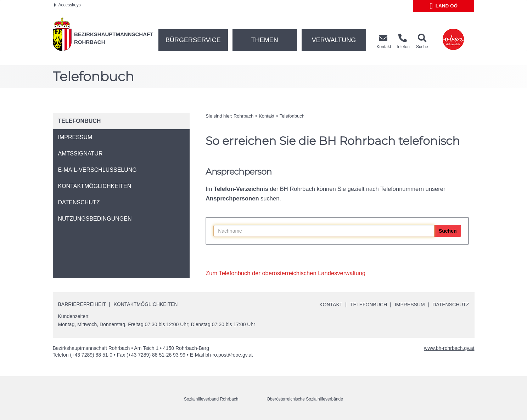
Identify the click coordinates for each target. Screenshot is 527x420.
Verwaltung (334, 40)
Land (444, 6)
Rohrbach (243, 116)
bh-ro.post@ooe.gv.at (229, 355)
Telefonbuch (292, 116)
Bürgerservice (193, 40)
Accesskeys (68, 5)
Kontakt (267, 116)
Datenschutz (451, 305)
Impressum (410, 305)
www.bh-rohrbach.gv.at (449, 348)
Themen (265, 40)
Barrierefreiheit (82, 304)
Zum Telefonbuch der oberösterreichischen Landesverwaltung (285, 273)
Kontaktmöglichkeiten (146, 304)
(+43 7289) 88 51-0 (91, 355)
